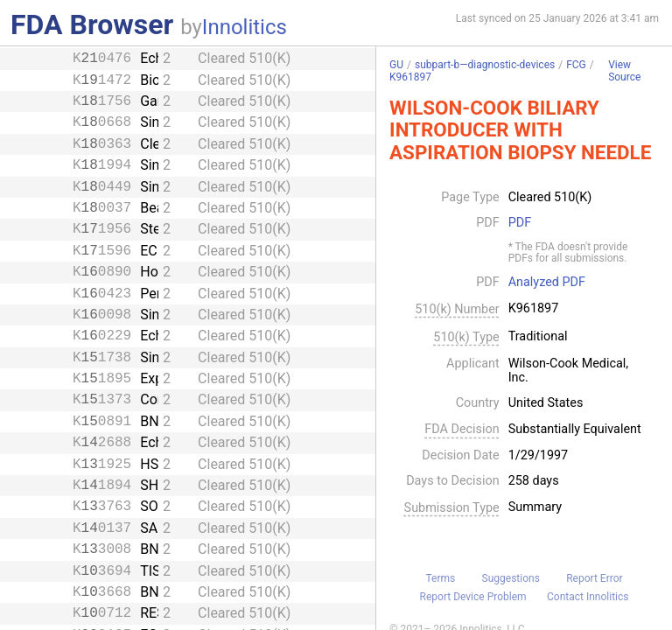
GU (396, 65)
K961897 (410, 77)
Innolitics (245, 27)
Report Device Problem (473, 597)
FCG (576, 65)
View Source (624, 71)
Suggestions (511, 578)
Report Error (594, 578)
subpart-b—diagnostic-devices (485, 65)
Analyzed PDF (547, 283)
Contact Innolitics (588, 597)
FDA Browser (92, 24)
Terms (440, 578)
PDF (520, 223)
